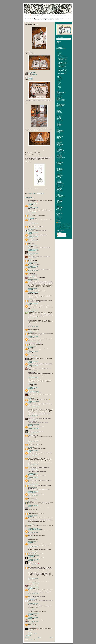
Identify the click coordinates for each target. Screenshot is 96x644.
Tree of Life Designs (60, 207)
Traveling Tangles (59, 206)
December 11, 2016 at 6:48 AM (33, 473)
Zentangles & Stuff (59, 218)
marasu (29, 76)
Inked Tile (58, 122)
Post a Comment (28, 635)
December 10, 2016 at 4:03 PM (33, 288)
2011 (58, 86)
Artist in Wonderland (60, 96)
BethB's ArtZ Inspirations (60, 100)
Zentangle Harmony (60, 217)
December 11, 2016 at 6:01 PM (33, 537)
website (51, 18)
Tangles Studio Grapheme (61, 197)
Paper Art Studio (59, 155)
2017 (58, 53)
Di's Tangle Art (59, 111)
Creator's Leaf (59, 108)
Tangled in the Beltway (60, 186)
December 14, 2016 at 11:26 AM (34, 613)
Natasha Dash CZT (32, 552)
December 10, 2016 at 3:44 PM (33, 275)
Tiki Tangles (58, 203)
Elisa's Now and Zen (60, 114)
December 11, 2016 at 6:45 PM (33, 541)
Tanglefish (58, 193)
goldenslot (30, 631)
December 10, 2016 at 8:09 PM (33, 366)
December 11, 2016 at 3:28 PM (33, 523)
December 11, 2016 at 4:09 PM (33, 528)
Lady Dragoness (31, 599)
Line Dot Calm (59, 137)
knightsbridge (33, 72)
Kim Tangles (58, 133)
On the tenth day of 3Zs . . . (63, 61)
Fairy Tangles (59, 116)
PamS (29, 280)
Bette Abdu (30, 255)
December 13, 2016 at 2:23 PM (33, 603)
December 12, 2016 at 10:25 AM (34, 587)
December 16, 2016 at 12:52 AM (34, 622)
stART (57, 167)
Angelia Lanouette (32, 417)
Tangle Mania (59, 177)
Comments (59, 236)
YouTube (58, 45)
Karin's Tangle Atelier (60, 130)
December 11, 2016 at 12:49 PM (34, 511)
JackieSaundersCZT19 (32, 251)
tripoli (31, 80)
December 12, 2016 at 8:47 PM (33, 598)
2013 (58, 84)
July (59, 75)
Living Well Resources (60, 140)
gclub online (30, 632)
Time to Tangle (59, 204)
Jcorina (58, 127)
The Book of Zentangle (60, 46)
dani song (30, 516)
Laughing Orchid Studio (60, 135)
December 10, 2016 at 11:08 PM (34, 407)
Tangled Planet (59, 190)
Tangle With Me (59, 181)
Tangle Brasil (59, 174)
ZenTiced (58, 219)
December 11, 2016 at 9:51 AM (33, 500)
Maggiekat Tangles (59, 141)
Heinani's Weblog (59, 120)
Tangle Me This (59, 178)
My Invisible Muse (59, 149)
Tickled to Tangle (59, 201)
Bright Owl (58, 103)
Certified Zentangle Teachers (61, 48)
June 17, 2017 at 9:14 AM (32, 634)
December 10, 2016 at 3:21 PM (33, 258)
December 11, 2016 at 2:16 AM (33, 465)
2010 (58, 88)
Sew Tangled (59, 164)
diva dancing (30, 78)
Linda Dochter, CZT (32, 493)
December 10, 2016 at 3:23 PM (33, 262)
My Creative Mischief (60, 148)
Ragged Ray (30, 588)
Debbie (30, 452)
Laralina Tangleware (60, 134)
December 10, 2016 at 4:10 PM (33, 293)
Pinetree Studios (59, 160)
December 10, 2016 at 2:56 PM (33, 237)
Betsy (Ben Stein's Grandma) (34, 393)
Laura (29, 246)
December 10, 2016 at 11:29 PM (34, 429)
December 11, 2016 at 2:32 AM (33, 469)
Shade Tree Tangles (60, 165)
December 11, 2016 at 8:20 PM (33, 551)
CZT (46, 19)
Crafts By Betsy (59, 107)
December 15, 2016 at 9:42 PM (33, 617)
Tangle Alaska (59, 172)
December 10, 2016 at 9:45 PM (33, 387)
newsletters (60, 18)
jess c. (30, 595)
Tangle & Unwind (59, 171)
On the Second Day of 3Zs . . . (63, 72)
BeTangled (58, 98)
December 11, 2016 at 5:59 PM (33, 533)
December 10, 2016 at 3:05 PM (33, 249)
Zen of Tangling (59, 212)
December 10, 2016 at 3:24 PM (33, 266)
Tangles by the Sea (60, 196)
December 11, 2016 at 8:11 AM (33, 492)
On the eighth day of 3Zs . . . (63, 64)
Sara (29, 501)
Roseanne (30, 524)
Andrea (30, 259)
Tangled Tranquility (59, 191)
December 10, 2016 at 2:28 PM (33, 228)
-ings (30, 74)
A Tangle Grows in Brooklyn (61, 92)
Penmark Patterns (59, 159)
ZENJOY (58, 214)
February (60, 78)
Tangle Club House (59, 175)
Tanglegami (58, 194)
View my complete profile (60, 230)
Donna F (30, 353)
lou (29, 497)
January (60, 79)
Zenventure (58, 220)
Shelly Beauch (59, 166)
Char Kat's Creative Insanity (61, 104)
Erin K (29, 430)
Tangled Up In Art (59, 192)
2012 (58, 85)
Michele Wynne (31, 276)
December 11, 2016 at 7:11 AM (33, 483)
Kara (29, 566)
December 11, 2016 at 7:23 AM (33, 487)
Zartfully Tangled (59, 211)
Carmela (30, 584)
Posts (59, 234)
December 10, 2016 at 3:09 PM (33, 254)
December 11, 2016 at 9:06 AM (33, 496)
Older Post (52, 638)
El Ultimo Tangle (59, 113)
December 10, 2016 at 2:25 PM (33, 224)
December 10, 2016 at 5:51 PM (33, 327)
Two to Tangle (59, 209)
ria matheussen (31, 218)
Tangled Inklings (59, 188)
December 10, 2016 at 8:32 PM (33, 371)
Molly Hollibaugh (59, 146)
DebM (29, 479)
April (59, 76)
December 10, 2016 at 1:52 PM (33, 203)
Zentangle (59, 223)
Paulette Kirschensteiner (33, 484)
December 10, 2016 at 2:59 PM (33, 241)
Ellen (29, 328)
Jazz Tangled (59, 126)
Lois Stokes (30, 548)
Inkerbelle (58, 123)
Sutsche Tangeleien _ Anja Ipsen (34, 530)
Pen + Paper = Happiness (61, 158)
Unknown (30, 204)
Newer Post (27, 638)
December (60, 56)
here (40, 155)
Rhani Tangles (59, 161)
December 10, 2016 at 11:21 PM (34, 424)
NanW (29, 512)
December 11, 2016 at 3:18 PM (33, 515)
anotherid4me (31, 474)
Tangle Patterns (59, 179)
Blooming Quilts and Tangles (61, 101)
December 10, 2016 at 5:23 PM (33, 318)
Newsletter (58, 44)
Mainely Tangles (59, 142)
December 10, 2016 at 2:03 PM (33, 213)
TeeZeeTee (58, 199)
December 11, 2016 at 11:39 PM (34, 565)
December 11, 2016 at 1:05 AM (33, 446)
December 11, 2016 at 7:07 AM (33, 478)
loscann (30, 214)
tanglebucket (58, 185)
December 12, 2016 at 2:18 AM (33, 579)
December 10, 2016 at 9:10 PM (33, 378)
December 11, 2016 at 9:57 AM (33, 506)
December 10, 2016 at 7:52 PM (33, 352)
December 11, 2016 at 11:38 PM (34, 560)
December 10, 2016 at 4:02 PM (33, 279)
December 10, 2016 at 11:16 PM (34, 416)
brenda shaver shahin (33, 357)
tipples (35, 75)
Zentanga (58, 216)
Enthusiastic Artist (59, 115)
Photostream (58, 50)
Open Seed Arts (59, 154)
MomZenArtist (59, 147)
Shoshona (30, 425)
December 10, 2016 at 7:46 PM (33, 346)
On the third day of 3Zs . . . (63, 71)
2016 (58, 54)
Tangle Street (59, 180)
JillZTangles (58, 128)
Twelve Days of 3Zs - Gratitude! (63, 57)
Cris (29, 367)
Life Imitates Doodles (60, 136)
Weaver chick (31, 238)
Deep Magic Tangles (60, 109)
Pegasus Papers (59, 156)
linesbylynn (31, 389)
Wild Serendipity (59, 210)
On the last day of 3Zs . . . (62, 58)
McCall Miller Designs (60, 145)
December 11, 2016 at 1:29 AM (33, 450)
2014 (58, 82)
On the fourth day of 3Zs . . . (63, 69)
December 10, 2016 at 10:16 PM (34, 397)
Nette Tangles (59, 152)
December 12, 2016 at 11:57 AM (34, 594)
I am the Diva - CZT (60, 121)
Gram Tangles (59, 117)
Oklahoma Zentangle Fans (61, 153)
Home (39, 638)
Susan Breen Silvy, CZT (60, 169)
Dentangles (58, 110)
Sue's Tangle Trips (59, 168)
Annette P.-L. (31, 229)
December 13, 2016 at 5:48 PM (33, 609)
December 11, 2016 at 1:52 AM (33, 456)
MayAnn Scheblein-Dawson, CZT (34, 343)
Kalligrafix (58, 129)
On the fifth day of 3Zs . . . (62, 68)
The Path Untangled (60, 200)
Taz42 (29, 443)
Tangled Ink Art (59, 187)
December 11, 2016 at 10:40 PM (34, 555)
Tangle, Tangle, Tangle (60, 184)
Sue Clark (30, 363)
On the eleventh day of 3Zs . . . (63, 60)
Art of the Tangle (59, 94)
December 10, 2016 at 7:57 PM (33, 356)
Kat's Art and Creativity (60, 132)
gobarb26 (30, 619)
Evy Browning (31, 311)
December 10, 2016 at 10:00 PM (34, 392)
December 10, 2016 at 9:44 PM (33, 383)
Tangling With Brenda (60, 198)
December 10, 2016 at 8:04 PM (33, 361)
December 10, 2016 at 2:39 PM (33, 232)
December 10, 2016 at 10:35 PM (34, 401)
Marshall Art (58, 143)
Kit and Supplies (59, 47)
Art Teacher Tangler (60, 95)
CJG (29, 305)
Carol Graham (31, 556)
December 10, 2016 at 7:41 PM (33, 336)
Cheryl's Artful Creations (60, 105)
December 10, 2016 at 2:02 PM (33, 207)
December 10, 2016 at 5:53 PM (33, 331)
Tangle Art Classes (59, 173)
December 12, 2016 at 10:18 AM (34, 583)
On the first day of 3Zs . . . (62, 73)
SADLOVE (30, 627)
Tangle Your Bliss (59, 182)
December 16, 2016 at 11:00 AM (34, 626)
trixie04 (30, 507)
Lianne (29, 403)
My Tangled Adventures (60, 150)
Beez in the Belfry (59, 97)
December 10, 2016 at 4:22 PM (33, 298)
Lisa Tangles (58, 139)
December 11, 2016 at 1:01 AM (33, 442)
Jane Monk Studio (59, 124)
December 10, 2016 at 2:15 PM (33, 217)
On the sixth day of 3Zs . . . (63, 66)
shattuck (32, 77)
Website (58, 43)
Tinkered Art (58, 205)
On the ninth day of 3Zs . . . (63, 62)
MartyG (30, 398)
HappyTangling (59, 119)
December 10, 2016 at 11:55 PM (34, 433)
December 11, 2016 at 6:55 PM (33, 547)
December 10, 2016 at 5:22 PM (33, 310)
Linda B (30, 242)
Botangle (58, 102)
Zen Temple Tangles (60, 213)
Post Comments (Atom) (34, 640)
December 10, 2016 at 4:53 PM (33, 303)
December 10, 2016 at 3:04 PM (33, 245)
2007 (58, 89)
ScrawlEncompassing (60, 162)
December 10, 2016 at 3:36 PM (33, 271)
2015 (58, 81)
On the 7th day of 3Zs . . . (62, 65)
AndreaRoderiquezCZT (32, 268)
